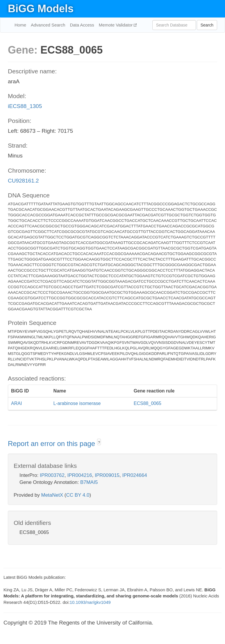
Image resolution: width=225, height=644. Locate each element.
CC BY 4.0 (78, 495)
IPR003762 (52, 475)
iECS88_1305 (25, 106)
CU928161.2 (23, 181)
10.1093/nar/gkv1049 (90, 602)
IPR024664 (135, 475)
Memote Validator (116, 25)
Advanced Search (48, 25)
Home (20, 25)
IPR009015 (107, 475)
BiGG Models (41, 9)
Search (207, 25)
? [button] (99, 443)
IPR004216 (80, 475)
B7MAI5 (89, 482)
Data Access (82, 25)
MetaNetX (52, 495)
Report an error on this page (52, 444)
